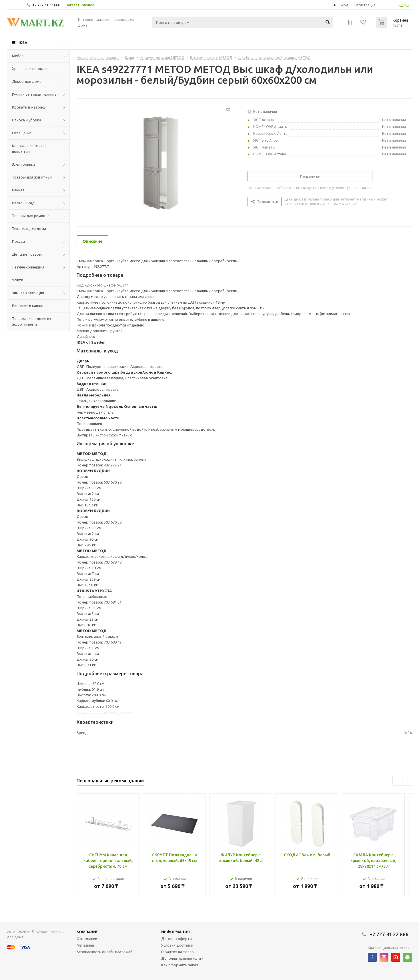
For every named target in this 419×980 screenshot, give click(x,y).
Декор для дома (27, 81)
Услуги (18, 280)
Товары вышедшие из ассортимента (32, 321)
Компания (88, 932)
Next (407, 781)
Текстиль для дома (29, 229)
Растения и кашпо (28, 306)
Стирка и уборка (27, 120)
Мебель (19, 56)
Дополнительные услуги (182, 958)
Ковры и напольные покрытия (29, 149)
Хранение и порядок (30, 69)
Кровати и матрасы (29, 107)
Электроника (24, 164)
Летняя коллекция (28, 267)
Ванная (18, 190)
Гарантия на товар (177, 952)
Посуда (18, 241)
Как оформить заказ (180, 965)
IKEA (23, 43)
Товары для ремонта (31, 216)
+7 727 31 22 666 (46, 5)
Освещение (22, 133)
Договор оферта (176, 939)
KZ (401, 5)
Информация (175, 932)
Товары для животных (32, 177)
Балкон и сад (23, 203)
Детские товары (27, 254)
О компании (87, 939)
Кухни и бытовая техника (34, 94)
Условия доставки (177, 945)
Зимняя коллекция (28, 293)
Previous (397, 781)
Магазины (85, 945)
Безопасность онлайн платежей (104, 952)
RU (407, 5)
